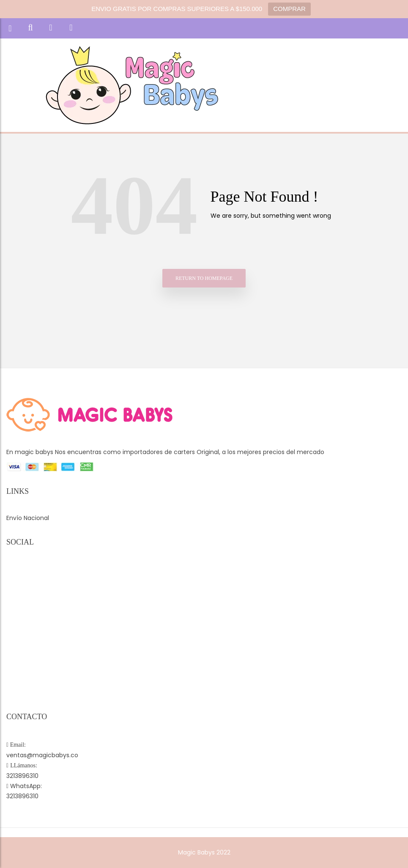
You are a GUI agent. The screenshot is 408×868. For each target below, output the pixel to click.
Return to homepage (204, 278)
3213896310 (22, 776)
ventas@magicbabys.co (42, 755)
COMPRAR (289, 9)
